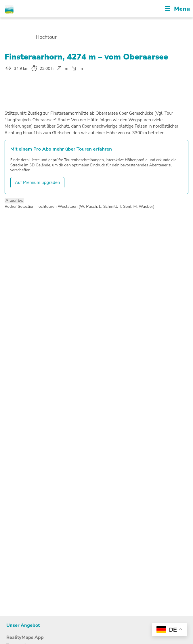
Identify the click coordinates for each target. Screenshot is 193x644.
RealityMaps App (25, 637)
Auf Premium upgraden (38, 182)
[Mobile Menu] (177, 9)
